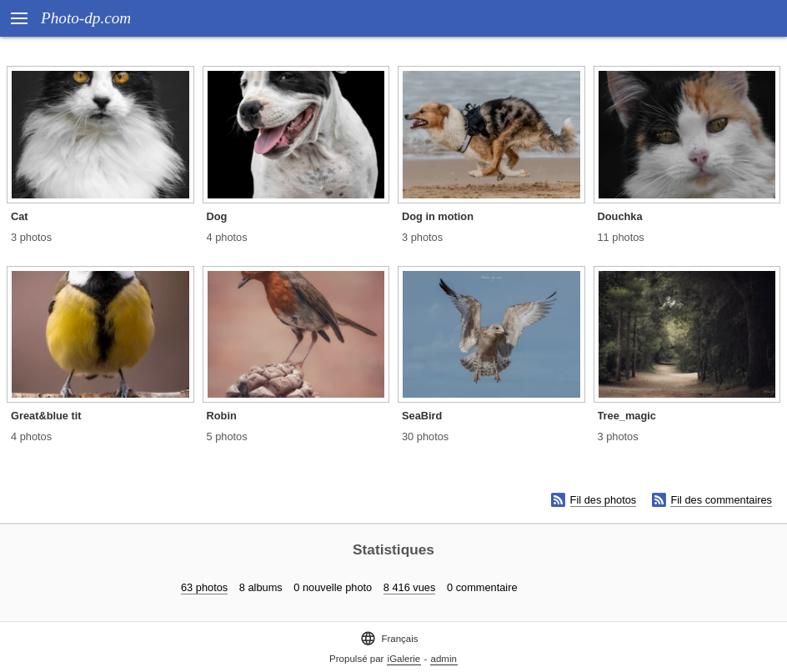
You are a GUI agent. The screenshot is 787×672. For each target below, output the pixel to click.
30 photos (425, 436)
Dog (217, 216)
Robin (222, 416)
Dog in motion (438, 216)
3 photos (31, 237)
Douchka (620, 216)
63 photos (204, 587)
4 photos (227, 237)
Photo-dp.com (86, 18)
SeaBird (422, 416)
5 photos (227, 436)
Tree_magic (627, 416)
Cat (20, 216)
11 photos (621, 237)
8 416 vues (410, 587)
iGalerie (404, 659)
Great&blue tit (46, 416)
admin (444, 659)
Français (389, 638)
